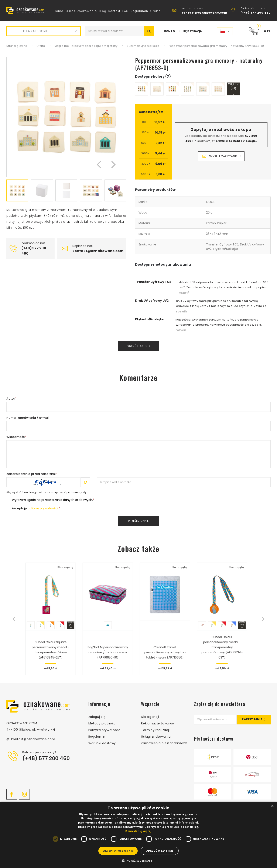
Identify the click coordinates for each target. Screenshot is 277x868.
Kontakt (114, 11)
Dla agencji (150, 717)
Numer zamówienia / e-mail (28, 418)
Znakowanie (87, 11)
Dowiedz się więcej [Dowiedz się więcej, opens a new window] (138, 831)
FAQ (125, 11)
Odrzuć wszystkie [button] (160, 851)
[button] (99, 164)
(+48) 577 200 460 (46, 758)
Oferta (155, 11)
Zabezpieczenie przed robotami (32, 474)
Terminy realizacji (155, 730)
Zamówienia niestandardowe (164, 743)
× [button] (272, 806)
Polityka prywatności (105, 730)
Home (59, 11)
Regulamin (139, 11)
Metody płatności (102, 723)
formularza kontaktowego (235, 141)
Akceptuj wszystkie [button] (118, 851)
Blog (103, 11)
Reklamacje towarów (158, 723)
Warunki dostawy (102, 743)
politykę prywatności (43, 508)
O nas (71, 11)
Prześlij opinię (138, 521)
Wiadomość (16, 437)
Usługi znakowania (156, 737)
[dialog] (138, 835)
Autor (11, 399)
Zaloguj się (97, 717)
